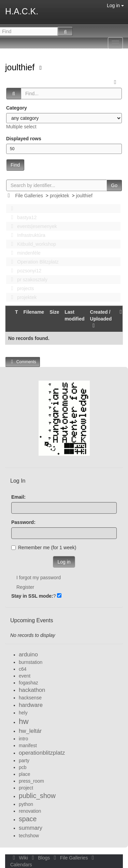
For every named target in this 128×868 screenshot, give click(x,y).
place (24, 774)
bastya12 (22, 217)
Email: (18, 497)
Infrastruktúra (26, 235)
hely (23, 713)
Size (54, 312)
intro (23, 739)
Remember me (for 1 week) (44, 547)
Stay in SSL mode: (32, 596)
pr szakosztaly (27, 280)
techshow (29, 836)
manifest (28, 745)
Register (25, 587)
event (25, 676)
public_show (37, 796)
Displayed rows (24, 139)
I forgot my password (39, 578)
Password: (23, 522)
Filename (34, 312)
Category (17, 108)
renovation (30, 811)
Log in (115, 5)
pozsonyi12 (24, 271)
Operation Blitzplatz (33, 262)
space (28, 819)
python (26, 804)
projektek (60, 196)
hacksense (30, 698)
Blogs (40, 858)
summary (31, 828)
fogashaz (29, 683)
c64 (23, 669)
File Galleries (29, 196)
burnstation (31, 662)
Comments (23, 362)
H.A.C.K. (22, 11)
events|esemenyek (32, 226)
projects (20, 288)
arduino (28, 654)
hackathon (32, 690)
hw (24, 721)
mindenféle (24, 253)
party (24, 760)
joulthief (21, 67)
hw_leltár (30, 731)
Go (114, 185)
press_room (31, 781)
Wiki (20, 858)
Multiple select (21, 127)
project (26, 788)
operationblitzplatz (42, 753)
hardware (31, 705)
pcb (23, 767)
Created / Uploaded (101, 319)
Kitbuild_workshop (32, 244)
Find (15, 165)
